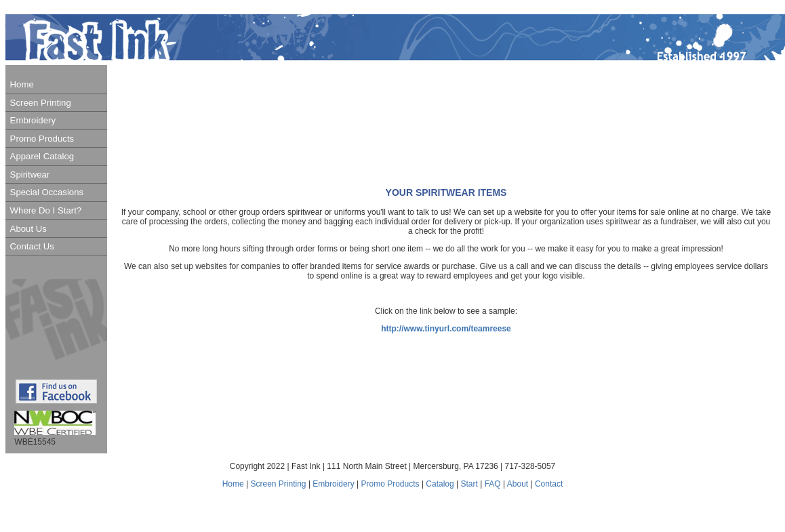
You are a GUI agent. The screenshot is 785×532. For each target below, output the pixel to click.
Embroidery (33, 120)
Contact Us (32, 246)
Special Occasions (47, 192)
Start (469, 484)
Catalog (441, 484)
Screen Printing (41, 103)
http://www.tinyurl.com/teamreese (446, 329)
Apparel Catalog (42, 156)
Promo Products (42, 139)
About (518, 484)
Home (22, 84)
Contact (549, 484)
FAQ (493, 484)
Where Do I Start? (46, 210)
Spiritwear (30, 175)
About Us (28, 229)
